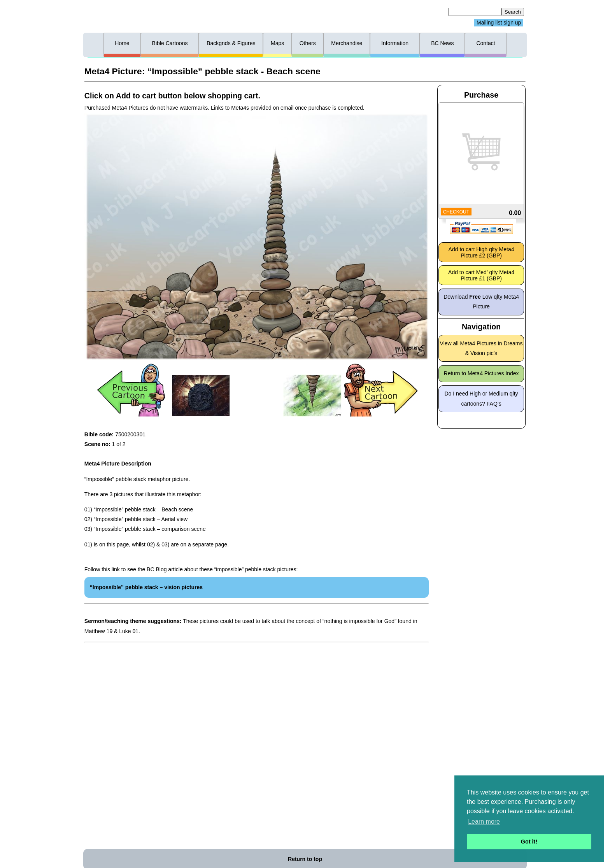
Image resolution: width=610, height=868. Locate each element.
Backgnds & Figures (231, 43)
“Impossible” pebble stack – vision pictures (146, 587)
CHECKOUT (456, 212)
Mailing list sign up (499, 23)
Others (308, 43)
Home (122, 43)
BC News (442, 43)
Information (395, 43)
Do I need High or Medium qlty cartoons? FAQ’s (481, 398)
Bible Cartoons (170, 43)
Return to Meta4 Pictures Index (481, 373)
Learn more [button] (484, 822)
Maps (277, 43)
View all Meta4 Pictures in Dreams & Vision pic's (481, 348)
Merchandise (347, 43)
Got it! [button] (529, 842)
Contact (486, 43)
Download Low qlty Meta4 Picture (481, 302)
